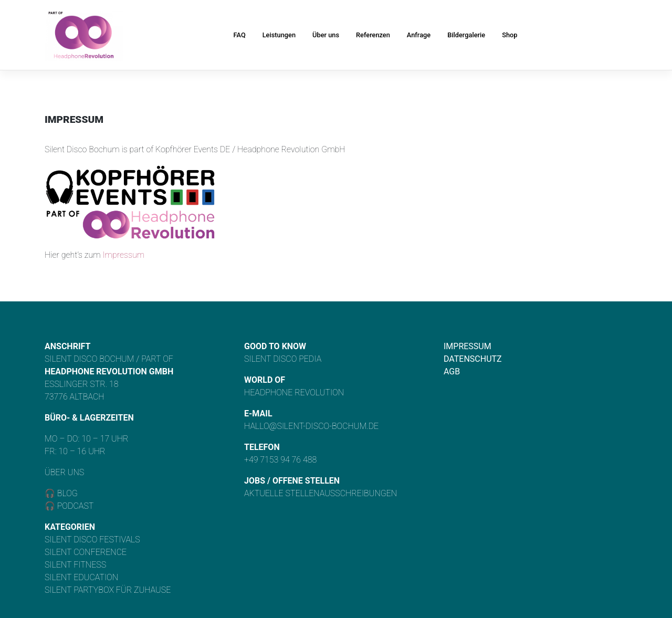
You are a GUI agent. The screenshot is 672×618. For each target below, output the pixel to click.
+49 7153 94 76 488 (280, 460)
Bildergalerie (466, 35)
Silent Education (81, 577)
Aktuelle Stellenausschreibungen (321, 493)
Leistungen (279, 35)
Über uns (326, 35)
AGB (452, 371)
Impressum (123, 255)
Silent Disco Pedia (283, 359)
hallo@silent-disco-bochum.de (311, 426)
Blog (66, 493)
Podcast (76, 506)
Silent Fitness (75, 565)
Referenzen (373, 35)
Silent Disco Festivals (92, 540)
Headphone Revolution (294, 392)
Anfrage (419, 35)
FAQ (240, 35)
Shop (510, 35)
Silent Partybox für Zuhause (108, 590)
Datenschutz (473, 359)
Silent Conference (86, 552)
